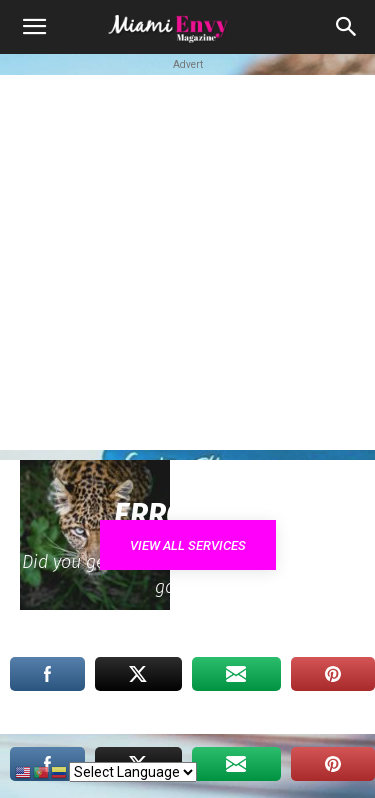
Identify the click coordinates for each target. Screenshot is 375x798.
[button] (34, 27)
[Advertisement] (187, 262)
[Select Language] (133, 772)
